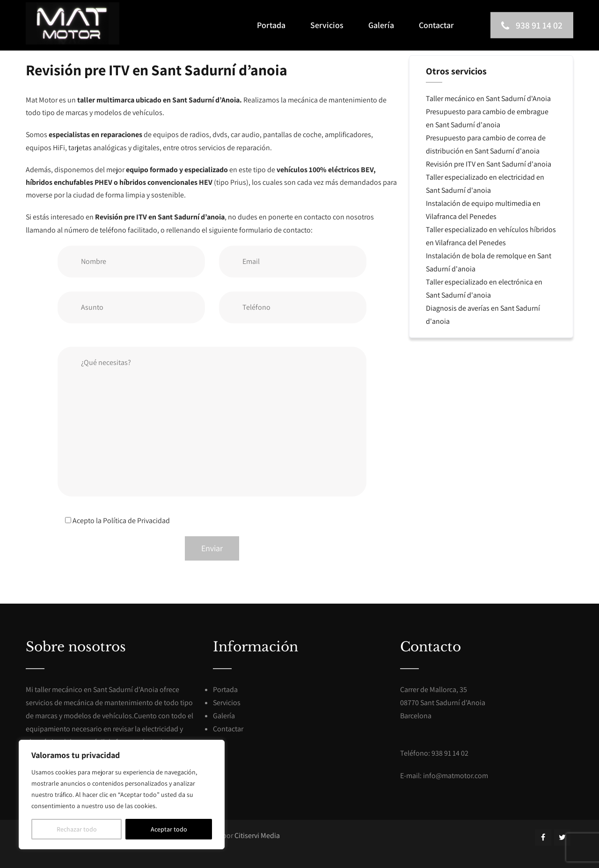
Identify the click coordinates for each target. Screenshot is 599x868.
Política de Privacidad (136, 521)
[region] (122, 795)
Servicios (327, 25)
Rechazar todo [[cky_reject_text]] (77, 829)
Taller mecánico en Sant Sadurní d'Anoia (488, 98)
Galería (381, 25)
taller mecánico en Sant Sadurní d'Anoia (96, 689)
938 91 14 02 (531, 25)
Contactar (436, 25)
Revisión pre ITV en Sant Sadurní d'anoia (489, 164)
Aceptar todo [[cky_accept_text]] (169, 829)
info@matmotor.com (456, 776)
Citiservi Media (257, 835)
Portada (271, 25)
